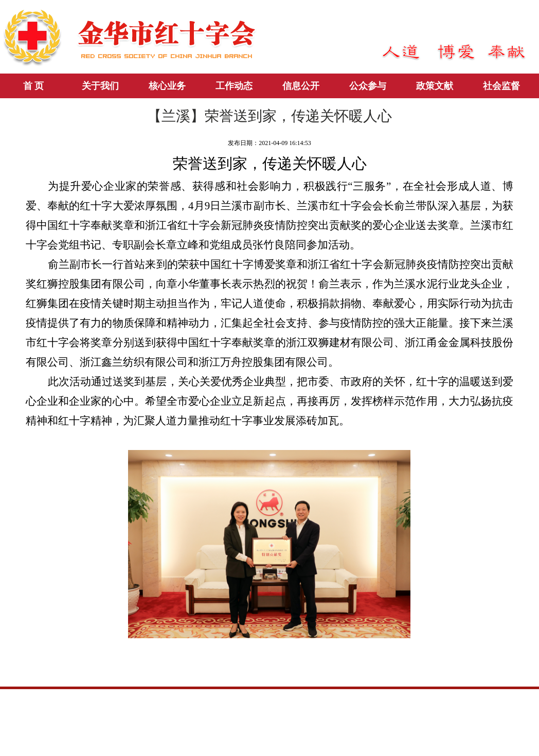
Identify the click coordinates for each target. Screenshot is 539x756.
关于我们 (100, 86)
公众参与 (368, 86)
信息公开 (301, 86)
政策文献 (435, 86)
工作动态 (234, 86)
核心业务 (167, 86)
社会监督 (501, 86)
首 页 (34, 86)
